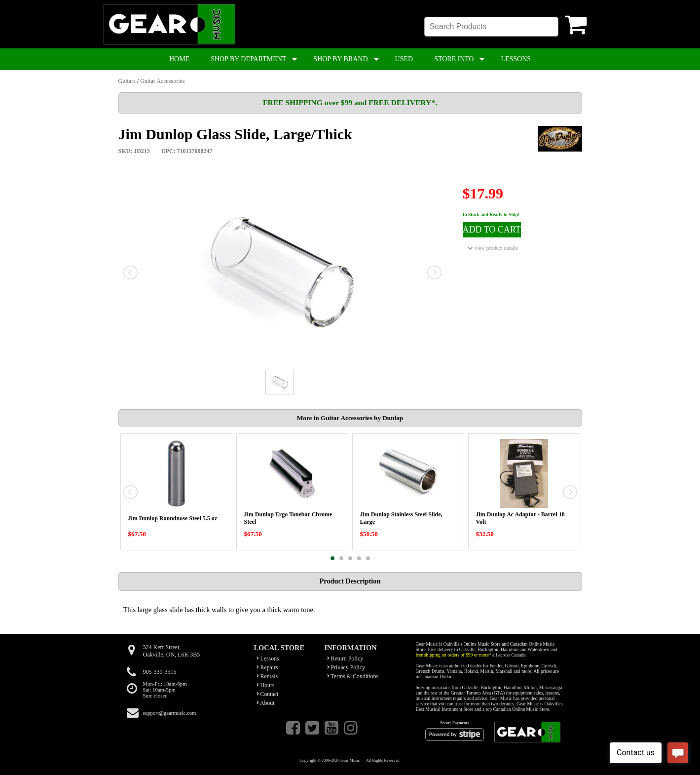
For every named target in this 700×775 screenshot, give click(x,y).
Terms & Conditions (353, 676)
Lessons (268, 659)
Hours (266, 685)
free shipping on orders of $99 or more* (454, 655)
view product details (493, 248)
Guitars (127, 81)
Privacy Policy (346, 667)
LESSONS (516, 59)
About (266, 703)
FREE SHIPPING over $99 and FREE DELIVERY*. (350, 102)
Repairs (267, 667)
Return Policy (345, 659)
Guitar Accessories (162, 81)
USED (404, 59)
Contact (268, 694)
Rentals (267, 676)
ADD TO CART (492, 230)
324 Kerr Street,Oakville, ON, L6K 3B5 (172, 651)
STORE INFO (454, 59)
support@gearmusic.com (170, 713)
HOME (179, 59)
